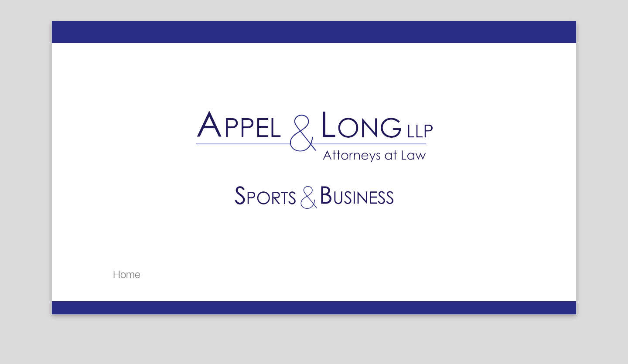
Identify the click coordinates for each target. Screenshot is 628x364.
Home (126, 274)
